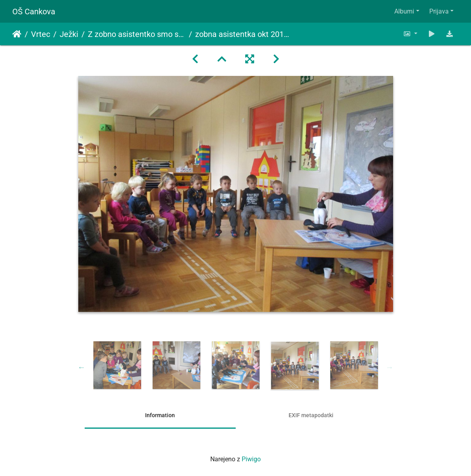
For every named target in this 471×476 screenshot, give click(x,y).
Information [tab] (160, 415)
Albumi (404, 11)
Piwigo (251, 459)
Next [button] (390, 367)
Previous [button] (81, 367)
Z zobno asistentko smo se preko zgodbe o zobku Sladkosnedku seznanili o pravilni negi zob (137, 34)
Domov (17, 34)
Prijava (439, 11)
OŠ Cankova (34, 12)
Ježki (69, 34)
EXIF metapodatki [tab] (311, 415)
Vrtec (41, 34)
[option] (117, 365)
